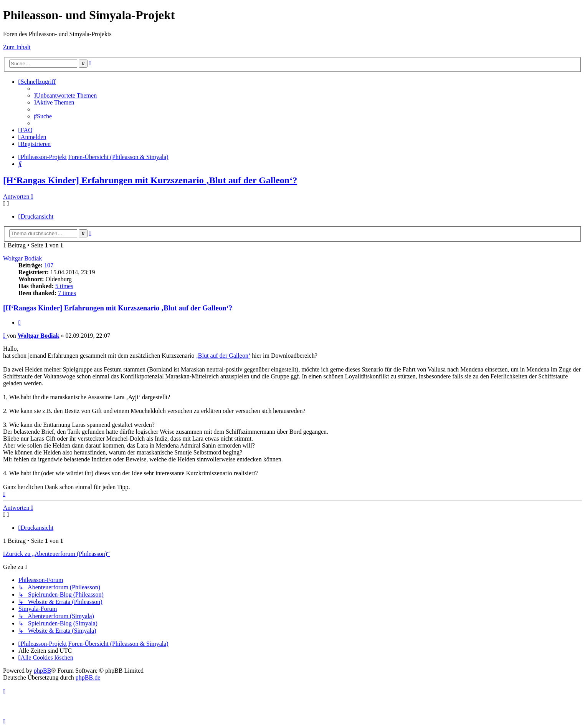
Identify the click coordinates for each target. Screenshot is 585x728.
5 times (64, 286)
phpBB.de (88, 677)
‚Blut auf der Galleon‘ (223, 356)
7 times (67, 293)
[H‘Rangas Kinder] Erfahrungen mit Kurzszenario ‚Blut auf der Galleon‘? (150, 180)
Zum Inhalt (17, 47)
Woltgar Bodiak (22, 258)
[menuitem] (65, 95)
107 (49, 265)
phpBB (42, 671)
